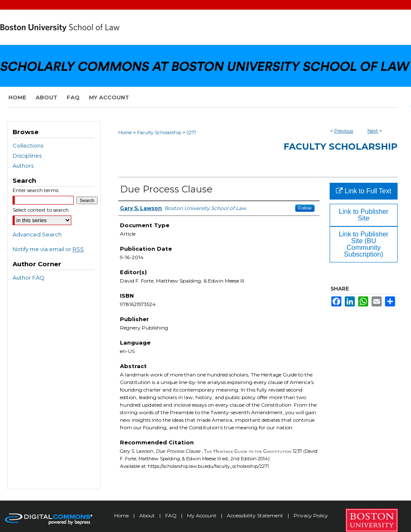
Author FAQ (29, 278)
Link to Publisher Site (364, 215)
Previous (344, 131)
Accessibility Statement (256, 515)
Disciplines (27, 156)
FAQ (172, 515)
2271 (191, 132)
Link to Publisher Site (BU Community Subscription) (364, 244)
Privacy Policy (311, 515)
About (148, 515)
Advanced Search (37, 234)
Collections (28, 145)
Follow (305, 208)
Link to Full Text (363, 191)
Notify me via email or (48, 249)
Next (373, 131)
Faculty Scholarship (159, 132)
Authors (23, 166)
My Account (202, 515)
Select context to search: (41, 210)
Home (125, 132)
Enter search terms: (36, 190)
